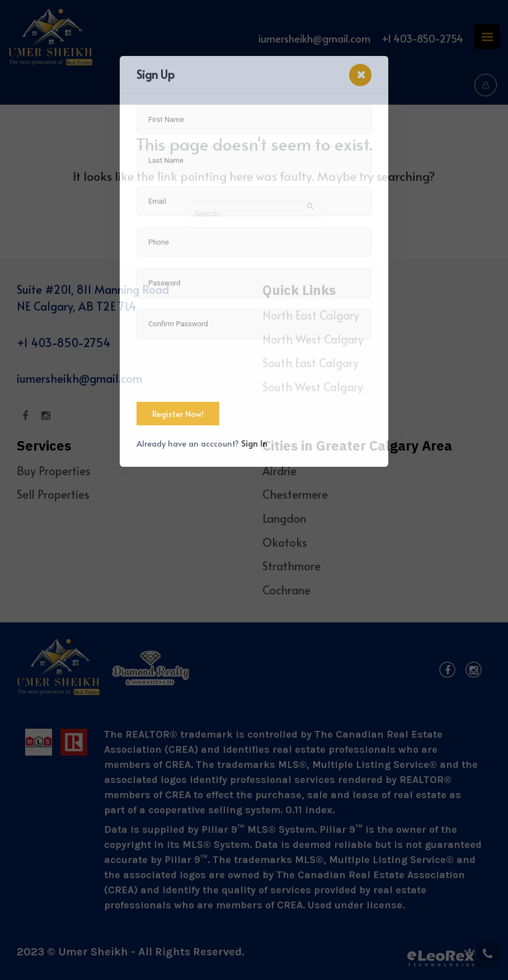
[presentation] (222, 372)
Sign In (254, 443)
